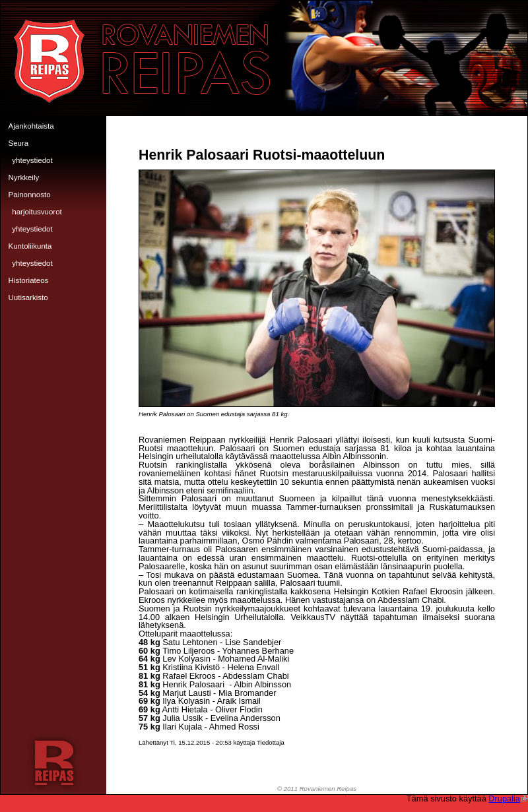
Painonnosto (30, 195)
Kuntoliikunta (30, 246)
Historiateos (29, 280)
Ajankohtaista (31, 126)
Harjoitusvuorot (37, 212)
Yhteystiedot (32, 160)
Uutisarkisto (28, 297)
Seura (19, 143)
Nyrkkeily (24, 177)
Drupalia (508, 798)
